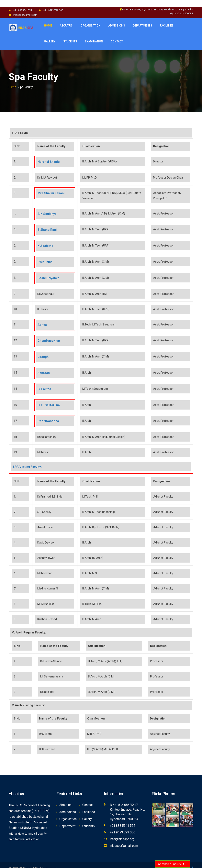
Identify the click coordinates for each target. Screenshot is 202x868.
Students (89, 819)
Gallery (50, 35)
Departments (142, 19)
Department (67, 819)
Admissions (117, 19)
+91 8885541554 (22, 4)
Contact (88, 798)
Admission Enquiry (171, 864)
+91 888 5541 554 (123, 819)
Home (48, 19)
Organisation (90, 19)
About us (66, 19)
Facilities (89, 805)
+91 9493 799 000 (53, 4)
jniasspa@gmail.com (25, 8)
